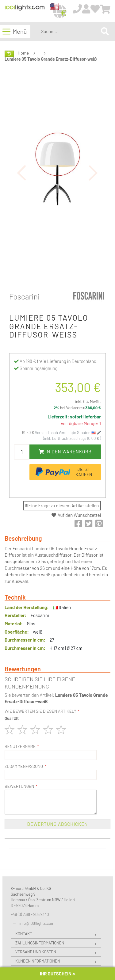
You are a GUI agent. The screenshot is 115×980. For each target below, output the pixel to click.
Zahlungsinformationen (40, 943)
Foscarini (25, 296)
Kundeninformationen (38, 961)
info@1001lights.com (37, 923)
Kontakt (24, 934)
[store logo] (25, 11)
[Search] (105, 31)
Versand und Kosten (36, 952)
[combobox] (70, 31)
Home (23, 53)
